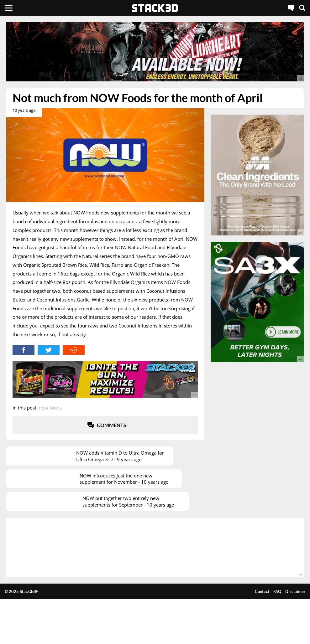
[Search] (302, 8)
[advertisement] (155, 52)
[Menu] (9, 8)
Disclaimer (295, 591)
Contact (262, 591)
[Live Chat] (291, 8)
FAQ (277, 591)
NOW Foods (50, 408)
